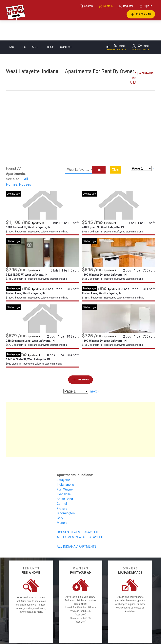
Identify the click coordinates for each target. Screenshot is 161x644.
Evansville (64, 474)
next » (95, 371)
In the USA (133, 58)
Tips (23, 27)
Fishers (62, 488)
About (36, 27)
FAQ (11, 27)
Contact (66, 27)
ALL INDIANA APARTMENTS (77, 526)
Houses (25, 164)
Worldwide (146, 53)
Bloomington (66, 493)
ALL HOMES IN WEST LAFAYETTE (81, 517)
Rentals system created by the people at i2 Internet (116, 631)
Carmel (62, 484)
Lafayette (63, 460)
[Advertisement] (80, 106)
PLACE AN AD (141, 14)
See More (80, 360)
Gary (60, 498)
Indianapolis (65, 465)
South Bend (65, 479)
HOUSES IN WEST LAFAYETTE (78, 512)
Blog (50, 27)
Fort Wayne (65, 469)
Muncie (62, 503)
